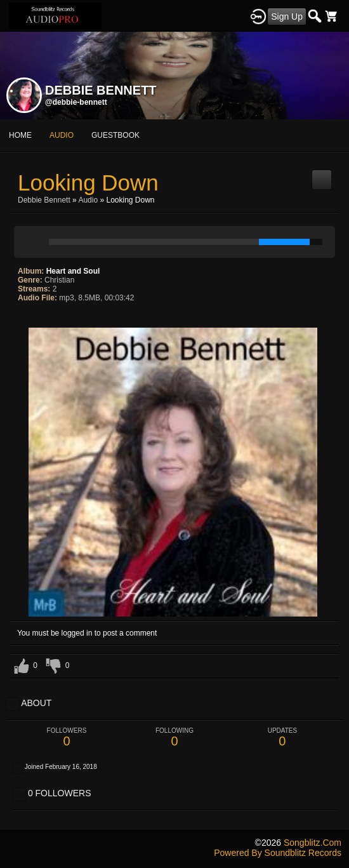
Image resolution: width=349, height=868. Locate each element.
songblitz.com (313, 843)
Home (20, 135)
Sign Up (287, 17)
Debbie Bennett (44, 200)
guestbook (115, 135)
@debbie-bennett (76, 102)
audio (62, 135)
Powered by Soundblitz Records (278, 853)
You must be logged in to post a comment (87, 633)
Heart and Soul (73, 271)
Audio (88, 200)
